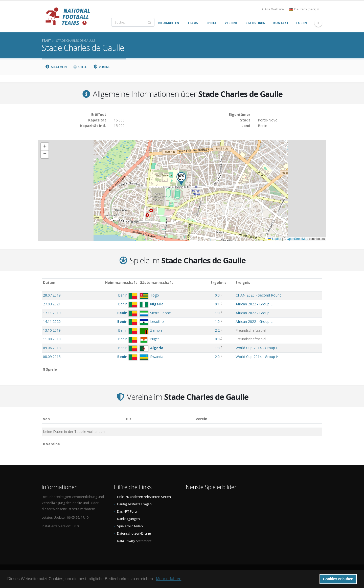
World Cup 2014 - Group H (257, 348)
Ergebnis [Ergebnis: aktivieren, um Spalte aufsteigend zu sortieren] (219, 282)
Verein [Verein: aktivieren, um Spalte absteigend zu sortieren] (201, 419)
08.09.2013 (52, 357)
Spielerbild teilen (130, 526)
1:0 (217, 313)
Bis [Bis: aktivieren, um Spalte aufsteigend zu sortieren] (129, 419)
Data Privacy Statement (134, 541)
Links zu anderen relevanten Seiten (144, 497)
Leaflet (275, 239)
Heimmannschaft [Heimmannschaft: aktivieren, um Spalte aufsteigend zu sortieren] (121, 282)
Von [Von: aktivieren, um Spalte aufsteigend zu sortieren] (46, 419)
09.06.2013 (52, 348)
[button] (181, 179)
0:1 (217, 304)
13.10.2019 (52, 330)
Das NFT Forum (128, 511)
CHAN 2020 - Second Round (259, 295)
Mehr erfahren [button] (169, 579)
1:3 (217, 348)
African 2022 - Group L (254, 304)
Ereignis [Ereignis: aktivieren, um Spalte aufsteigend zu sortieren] (243, 282)
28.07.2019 (52, 295)
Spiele (80, 67)
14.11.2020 (52, 321)
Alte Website (273, 9)
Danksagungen (128, 519)
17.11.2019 (52, 313)
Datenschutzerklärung (134, 533)
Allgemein (56, 67)
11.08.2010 (52, 339)
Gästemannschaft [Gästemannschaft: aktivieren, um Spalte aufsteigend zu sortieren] (156, 282)
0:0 (217, 295)
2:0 (217, 357)
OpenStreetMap (297, 239)
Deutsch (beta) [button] (304, 9)
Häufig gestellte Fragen (134, 504)
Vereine (102, 67)
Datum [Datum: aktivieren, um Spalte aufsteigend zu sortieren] (49, 282)
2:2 (217, 330)
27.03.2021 (52, 304)
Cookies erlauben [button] (338, 579)
